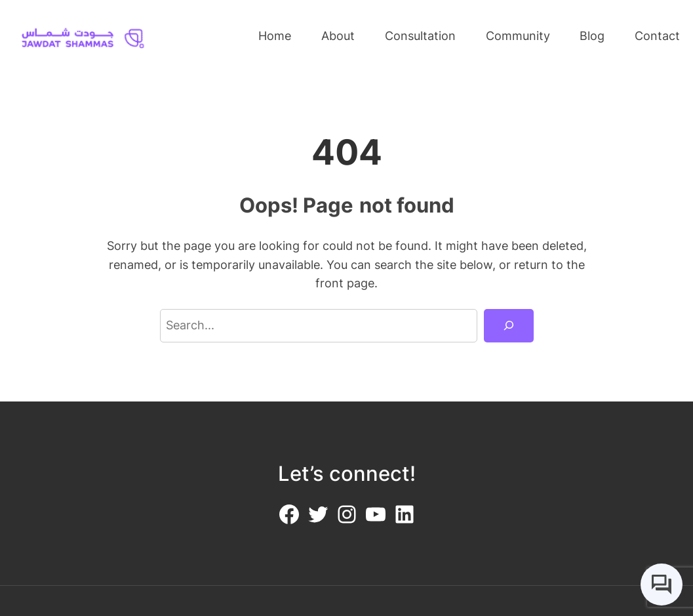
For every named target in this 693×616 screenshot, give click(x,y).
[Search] (508, 326)
